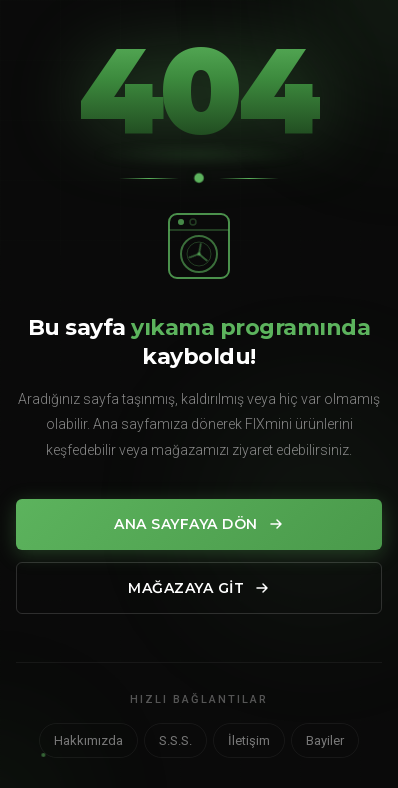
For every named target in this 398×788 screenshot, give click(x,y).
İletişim (249, 740)
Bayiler (325, 740)
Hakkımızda (88, 740)
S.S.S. (175, 740)
